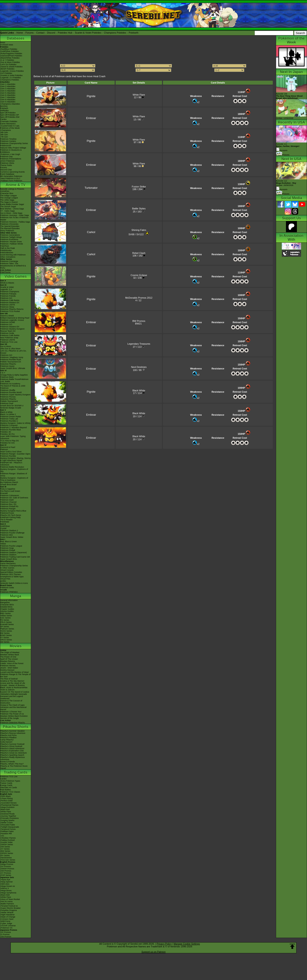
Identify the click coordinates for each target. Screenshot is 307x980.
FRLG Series (6, 622)
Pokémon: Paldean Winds (12, 244)
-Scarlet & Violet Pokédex (11, 75)
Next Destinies (139, 367)
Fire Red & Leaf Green (10, 491)
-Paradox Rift (6, 834)
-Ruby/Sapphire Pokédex (11, 53)
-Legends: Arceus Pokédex (12, 71)
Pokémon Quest (7, 366)
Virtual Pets (5, 579)
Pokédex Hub (65, 33)
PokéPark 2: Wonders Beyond (13, 428)
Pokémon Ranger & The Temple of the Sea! (15, 675)
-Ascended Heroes (8, 803)
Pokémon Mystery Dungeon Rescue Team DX (12, 330)
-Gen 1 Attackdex (8, 84)
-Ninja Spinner (6, 882)
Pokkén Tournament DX (11, 362)
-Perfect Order (6, 801)
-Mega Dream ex (8, 886)
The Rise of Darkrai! (9, 679)
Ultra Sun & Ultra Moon (10, 349)
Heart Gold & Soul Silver (11, 452)
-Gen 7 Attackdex (8, 97)
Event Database (7, 174)
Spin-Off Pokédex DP (10, 115)
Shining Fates (139, 230)
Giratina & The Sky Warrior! (12, 681)
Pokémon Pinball (8, 550)
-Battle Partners (7, 904)
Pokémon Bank (7, 377)
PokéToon (5, 246)
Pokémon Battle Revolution (12, 467)
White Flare (139, 95)
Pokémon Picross (8, 397)
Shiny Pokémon (7, 231)
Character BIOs (7, 605)
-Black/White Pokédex (10, 58)
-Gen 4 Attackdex (8, 91)
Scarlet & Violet (7, 287)
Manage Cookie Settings (187, 944)
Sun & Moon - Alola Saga (11, 213)
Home (20, 33)
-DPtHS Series (7, 853)
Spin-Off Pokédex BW (10, 117)
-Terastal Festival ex (9, 906)
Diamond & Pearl (8, 447)
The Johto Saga (7, 200)
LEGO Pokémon (7, 161)
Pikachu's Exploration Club (12, 751)
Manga (16, 596)
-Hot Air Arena (6, 902)
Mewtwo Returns (8, 661)
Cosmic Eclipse (139, 275)
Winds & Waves (7, 283)
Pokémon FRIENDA (9, 592)
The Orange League (9, 198)
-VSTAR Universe (8, 926)
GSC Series (5, 618)
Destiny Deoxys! (7, 670)
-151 (2, 836)
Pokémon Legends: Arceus (12, 320)
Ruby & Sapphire (8, 489)
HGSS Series (6, 631)
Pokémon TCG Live (9, 342)
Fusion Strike (139, 187)
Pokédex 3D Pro (7, 434)
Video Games (15, 276)
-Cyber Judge (6, 923)
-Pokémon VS (6, 928)
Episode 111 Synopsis (288, 147)
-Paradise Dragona (9, 910)
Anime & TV (16, 185)
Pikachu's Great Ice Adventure (13, 753)
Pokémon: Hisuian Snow (11, 242)
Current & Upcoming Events (12, 172)
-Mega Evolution (7, 807)
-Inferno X (5, 888)
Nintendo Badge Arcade (11, 408)
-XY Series (5, 849)
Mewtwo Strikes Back (10, 655)
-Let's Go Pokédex (8, 64)
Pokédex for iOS (7, 443)
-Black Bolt (5, 809)
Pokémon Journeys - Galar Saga (15, 215)
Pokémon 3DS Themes (10, 574)
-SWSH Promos (7, 869)
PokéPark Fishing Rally (10, 517)
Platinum (4, 449)
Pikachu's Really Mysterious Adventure (12, 758)
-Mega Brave (6, 891)
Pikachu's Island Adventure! (12, 748)
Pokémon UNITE (8, 305)
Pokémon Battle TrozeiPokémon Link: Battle (14, 380)
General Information (9, 600)
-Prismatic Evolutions (9, 818)
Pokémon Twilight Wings (11, 237)
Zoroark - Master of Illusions (12, 685)
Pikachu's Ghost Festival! (11, 746)
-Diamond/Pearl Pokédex (11, 56)
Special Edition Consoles (11, 572)
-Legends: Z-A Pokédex (11, 78)
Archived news (7, 45)
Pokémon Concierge (9, 261)
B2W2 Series (6, 635)
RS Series (5, 620)
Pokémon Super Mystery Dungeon (15, 395)
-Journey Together (8, 816)
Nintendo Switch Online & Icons (14, 583)
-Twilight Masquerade (10, 827)
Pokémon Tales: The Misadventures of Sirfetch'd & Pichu (13, 266)
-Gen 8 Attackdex (8, 100)
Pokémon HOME (8, 322)
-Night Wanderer (7, 915)
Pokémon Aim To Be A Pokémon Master (14, 219)
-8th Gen (4, 135)
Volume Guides (7, 611)
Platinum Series (7, 629)
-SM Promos (6, 871)
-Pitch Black (5, 796)
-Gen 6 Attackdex (8, 95)
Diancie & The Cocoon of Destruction (11, 702)
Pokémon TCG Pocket (10, 311)
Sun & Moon (6, 346)
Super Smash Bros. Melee (12, 537)
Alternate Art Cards (9, 788)
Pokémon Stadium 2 (9, 531)
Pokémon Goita (7, 588)
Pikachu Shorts (16, 727)
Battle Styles (139, 208)
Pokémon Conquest (9, 425)
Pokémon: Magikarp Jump (12, 357)
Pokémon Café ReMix (10, 300)
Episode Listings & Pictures (12, 189)
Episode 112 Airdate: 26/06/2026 (286, 183)
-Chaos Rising (6, 798)
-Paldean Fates (7, 831)
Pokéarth (134, 33)
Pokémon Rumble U (9, 421)
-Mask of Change (8, 917)
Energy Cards (6, 785)
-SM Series (5, 847)
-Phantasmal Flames (9, 805)
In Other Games (7, 568)
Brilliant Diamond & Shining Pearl (15, 318)
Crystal (3, 528)
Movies (16, 646)
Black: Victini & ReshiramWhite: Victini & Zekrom (14, 689)
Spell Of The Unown (9, 659)
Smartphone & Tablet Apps (12, 577)
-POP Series (6, 875)
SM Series (5, 642)
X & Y (3, 373)
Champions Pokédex (115, 33)
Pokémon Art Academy (10, 384)
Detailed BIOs (6, 607)
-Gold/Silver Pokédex (10, 51)
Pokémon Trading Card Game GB (15, 557)
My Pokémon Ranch (9, 482)
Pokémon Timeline (8, 139)
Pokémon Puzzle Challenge (12, 533)
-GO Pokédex (6, 73)
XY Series (5, 638)
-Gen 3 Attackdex (8, 89)
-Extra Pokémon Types (10, 781)
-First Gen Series (8, 860)
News (3, 43)
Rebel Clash (139, 253)
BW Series (5, 633)
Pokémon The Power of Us (12, 714)
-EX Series (5, 855)
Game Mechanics (8, 124)
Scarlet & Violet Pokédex (88, 33)
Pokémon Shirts (7, 163)
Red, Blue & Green (9, 542)
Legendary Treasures (139, 344)
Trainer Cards (6, 783)
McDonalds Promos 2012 (139, 298)
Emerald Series (7, 624)
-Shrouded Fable (8, 825)
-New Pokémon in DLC (10, 178)
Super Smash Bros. (9, 559)
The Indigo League (8, 196)
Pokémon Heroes (8, 666)
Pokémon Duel (7, 403)
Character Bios (7, 193)
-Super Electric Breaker (10, 908)
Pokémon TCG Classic (10, 792)
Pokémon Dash (7, 500)
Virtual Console (7, 570)
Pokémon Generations (10, 235)
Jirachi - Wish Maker (9, 668)
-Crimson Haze (7, 919)
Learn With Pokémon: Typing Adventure (13, 437)
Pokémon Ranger (8, 509)
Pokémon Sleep (7, 307)
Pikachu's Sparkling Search (12, 755)
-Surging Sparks (7, 820)
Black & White (6, 412)
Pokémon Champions (10, 292)
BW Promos (139, 321)
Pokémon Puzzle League (11, 546)
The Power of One (8, 657)
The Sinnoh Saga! (8, 207)
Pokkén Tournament (9, 401)
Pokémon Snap (7, 548)
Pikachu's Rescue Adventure (13, 733)
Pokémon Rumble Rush (11, 360)
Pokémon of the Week (10, 128)
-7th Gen (4, 137)
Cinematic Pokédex (9, 121)
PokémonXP (6, 146)
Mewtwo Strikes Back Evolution (14, 716)
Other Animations (8, 257)
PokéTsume (5, 272)
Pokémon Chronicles (9, 224)
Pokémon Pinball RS (9, 506)
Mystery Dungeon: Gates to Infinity (15, 423)
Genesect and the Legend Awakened (12, 697)
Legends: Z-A (6, 289)
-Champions (6, 130)
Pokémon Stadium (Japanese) (13, 552)
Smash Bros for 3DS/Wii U (12, 406)
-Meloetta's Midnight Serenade (14, 694)
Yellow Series (6, 616)
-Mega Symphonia (8, 893)
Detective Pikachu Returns (12, 309)
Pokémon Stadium (8, 555)
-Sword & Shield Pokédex (11, 67)
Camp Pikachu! (7, 740)
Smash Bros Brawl (8, 485)
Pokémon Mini (6, 535)
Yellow (3, 544)
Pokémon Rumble (8, 456)
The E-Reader (6, 520)
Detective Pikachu (8, 364)
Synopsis (282, 189)
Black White (139, 390)
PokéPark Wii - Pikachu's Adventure (11, 464)
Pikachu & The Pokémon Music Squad (14, 767)
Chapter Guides (7, 609)
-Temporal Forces (8, 829)
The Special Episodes (10, 226)
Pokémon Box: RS (8, 504)
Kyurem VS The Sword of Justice (15, 692)
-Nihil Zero (5, 884)
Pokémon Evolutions (9, 239)
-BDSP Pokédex (7, 69)
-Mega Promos (7, 864)
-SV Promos (6, 866)
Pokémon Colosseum (10, 495)
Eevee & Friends (8, 762)
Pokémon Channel (8, 502)
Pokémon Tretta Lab (9, 419)
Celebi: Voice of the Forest (12, 663)
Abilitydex (4, 110)
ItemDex (4, 106)
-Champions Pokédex (10, 80)
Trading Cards (16, 772)
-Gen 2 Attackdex (8, 86)
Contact (40, 33)
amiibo (3, 581)
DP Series (5, 627)
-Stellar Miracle (7, 912)
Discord (51, 33)
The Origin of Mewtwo (10, 652)
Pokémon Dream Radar (11, 417)
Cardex (3, 119)
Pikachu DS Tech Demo (11, 515)
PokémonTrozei (7, 513)
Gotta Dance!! (6, 742)
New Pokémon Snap (9, 338)
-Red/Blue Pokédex (9, 49)
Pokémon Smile (7, 333)
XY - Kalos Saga (7, 211)
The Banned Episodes (10, 228)
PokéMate (5, 522)
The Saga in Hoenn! (9, 202)
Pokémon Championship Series (14, 143)
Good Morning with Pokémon (13, 255)
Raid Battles (6, 790)
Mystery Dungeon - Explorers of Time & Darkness (14, 479)
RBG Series (5, 613)
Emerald (4, 493)
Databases (16, 38)
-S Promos (5, 934)
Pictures (283, 155)
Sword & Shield (7, 316)
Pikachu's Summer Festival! (12, 744)
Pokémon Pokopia (8, 294)
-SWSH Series (7, 845)
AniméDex (5, 191)
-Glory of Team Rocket (10, 899)
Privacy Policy (164, 944)
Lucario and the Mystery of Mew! (14, 672)
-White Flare (6, 812)
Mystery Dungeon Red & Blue (13, 511)
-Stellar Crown (6, 823)
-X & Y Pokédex (7, 60)
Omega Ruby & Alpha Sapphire (14, 375)
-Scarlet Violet (6, 842)
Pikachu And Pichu (8, 735)
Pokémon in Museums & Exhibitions (11, 151)
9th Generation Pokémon (11, 176)
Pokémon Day (6, 157)
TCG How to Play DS (10, 441)
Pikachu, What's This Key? (12, 764)
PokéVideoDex (7, 253)
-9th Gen (4, 132)
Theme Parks (6, 165)
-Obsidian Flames (8, 838)
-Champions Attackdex (10, 104)
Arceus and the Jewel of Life (13, 683)
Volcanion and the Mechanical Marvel (13, 708)
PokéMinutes (6, 250)
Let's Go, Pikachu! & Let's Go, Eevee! (13, 352)
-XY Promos (5, 873)
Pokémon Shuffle (8, 390)
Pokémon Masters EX (10, 303)
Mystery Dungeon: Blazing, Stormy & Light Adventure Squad (15, 459)
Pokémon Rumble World (11, 392)
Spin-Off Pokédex (8, 113)
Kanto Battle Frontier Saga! (12, 204)
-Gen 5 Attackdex (8, 93)
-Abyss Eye (5, 880)
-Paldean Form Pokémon (11, 181)
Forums (29, 33)
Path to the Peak (8, 248)
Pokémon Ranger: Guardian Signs (15, 454)
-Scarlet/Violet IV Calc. (10, 126)
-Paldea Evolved (7, 840)
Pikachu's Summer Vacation (12, 731)
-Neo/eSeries (6, 858)
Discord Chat (6, 170)
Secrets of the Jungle (10, 718)
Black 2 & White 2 (8, 414)
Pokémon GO (6, 298)
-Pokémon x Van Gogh (10, 154)
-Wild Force (5, 921)
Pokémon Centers (8, 141)
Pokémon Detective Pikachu (13, 723)
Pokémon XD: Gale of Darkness (14, 498)
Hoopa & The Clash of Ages (12, 705)
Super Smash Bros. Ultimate (13, 368)
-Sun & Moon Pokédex (10, 62)
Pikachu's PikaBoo (8, 738)
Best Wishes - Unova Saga (12, 209)
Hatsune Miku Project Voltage (13, 148)
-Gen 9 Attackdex (8, 102)
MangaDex (5, 602)
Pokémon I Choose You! (11, 712)
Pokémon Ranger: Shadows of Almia (14, 475)
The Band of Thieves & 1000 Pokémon (13, 387)
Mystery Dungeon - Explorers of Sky (14, 470)
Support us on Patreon (153, 952)
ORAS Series (6, 640)
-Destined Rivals (7, 814)
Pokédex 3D (6, 432)
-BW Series (5, 851)
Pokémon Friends (8, 296)
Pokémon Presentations (11, 159)
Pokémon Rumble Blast (11, 430)
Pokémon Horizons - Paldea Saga (15, 222)
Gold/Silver (5, 526)
